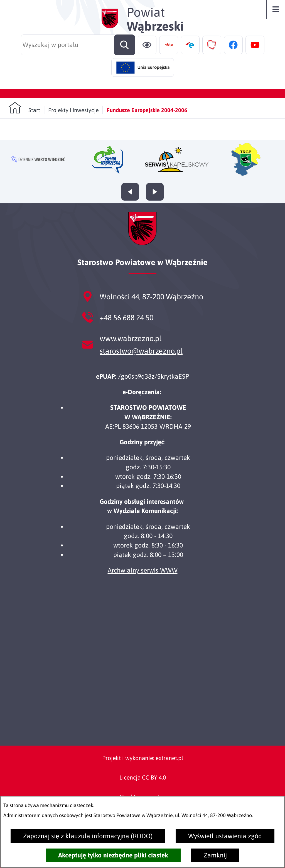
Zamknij (215, 855)
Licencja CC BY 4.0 (143, 777)
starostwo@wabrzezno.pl (141, 351)
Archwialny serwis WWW (143, 570)
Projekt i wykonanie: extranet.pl (143, 758)
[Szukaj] (125, 45)
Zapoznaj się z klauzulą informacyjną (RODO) (88, 836)
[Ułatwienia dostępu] (147, 45)
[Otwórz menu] (276, 9)
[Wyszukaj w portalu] (78, 45)
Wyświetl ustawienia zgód (225, 836)
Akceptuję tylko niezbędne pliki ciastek (113, 855)
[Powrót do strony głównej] (24, 108)
